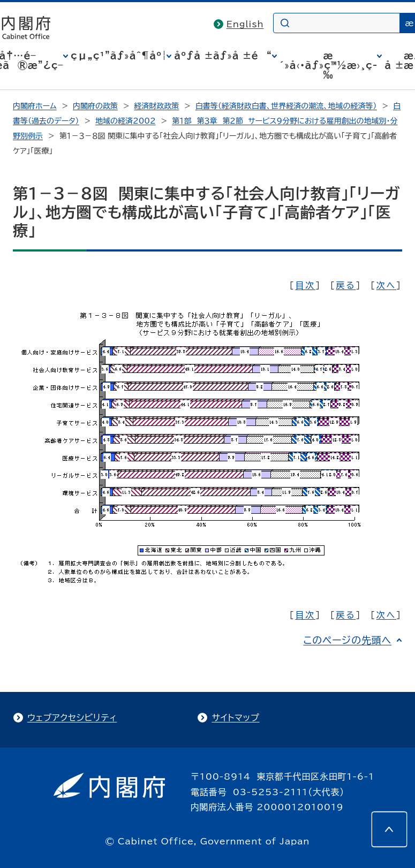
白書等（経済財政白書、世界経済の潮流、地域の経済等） (286, 106)
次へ (386, 285)
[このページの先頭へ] (389, 829)
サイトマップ (235, 718)
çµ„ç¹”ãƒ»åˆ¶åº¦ (119, 56)
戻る (346, 285)
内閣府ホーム (35, 106)
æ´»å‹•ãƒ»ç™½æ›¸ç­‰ (329, 65)
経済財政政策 (156, 106)
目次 (305, 285)
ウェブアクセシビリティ (72, 718)
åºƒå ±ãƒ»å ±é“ (223, 56)
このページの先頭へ (347, 640)
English (245, 24)
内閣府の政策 (95, 106)
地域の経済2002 (126, 121)
